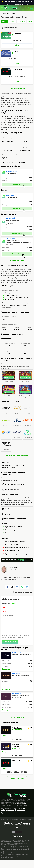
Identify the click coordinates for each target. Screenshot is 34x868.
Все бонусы (6, 669)
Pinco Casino (19, 761)
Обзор (4, 21)
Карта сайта (4, 813)
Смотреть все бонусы (17, 718)
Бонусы (12, 21)
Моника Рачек (13, 567)
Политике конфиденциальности (13, 809)
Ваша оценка (7, 604)
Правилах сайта (20, 810)
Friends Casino (17, 746)
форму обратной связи (20, 804)
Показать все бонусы (17, 260)
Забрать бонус (19, 185)
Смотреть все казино (17, 779)
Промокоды (21, 21)
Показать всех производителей (17, 456)
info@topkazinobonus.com (22, 4)
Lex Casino (18, 728)
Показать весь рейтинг (17, 88)
